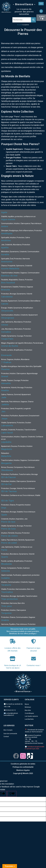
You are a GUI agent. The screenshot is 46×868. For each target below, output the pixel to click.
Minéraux (28, 707)
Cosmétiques (29, 713)
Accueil (19, 25)
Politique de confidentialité (23, 767)
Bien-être (28, 710)
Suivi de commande (10, 734)
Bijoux (27, 704)
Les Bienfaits (29, 719)
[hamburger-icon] (41, 4)
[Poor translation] (12, 794)
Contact (6, 736)
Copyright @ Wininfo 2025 (23, 773)
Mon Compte (8, 730)
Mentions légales (23, 770)
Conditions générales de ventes (23, 764)
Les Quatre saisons (31, 716)
